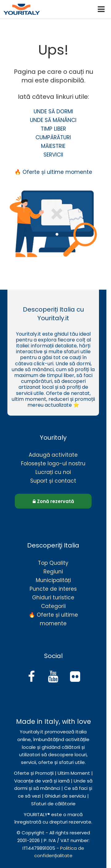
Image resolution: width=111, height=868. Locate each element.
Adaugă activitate (53, 455)
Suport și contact (53, 481)
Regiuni (53, 572)
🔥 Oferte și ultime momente (53, 172)
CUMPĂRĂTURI (53, 137)
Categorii (53, 606)
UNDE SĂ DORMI (53, 111)
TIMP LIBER (53, 129)
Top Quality (53, 563)
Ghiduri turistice (53, 598)
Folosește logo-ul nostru (53, 463)
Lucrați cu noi (53, 472)
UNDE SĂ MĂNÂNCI (53, 120)
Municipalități (53, 580)
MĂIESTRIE (53, 146)
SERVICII (53, 155)
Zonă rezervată (53, 501)
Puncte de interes (53, 589)
